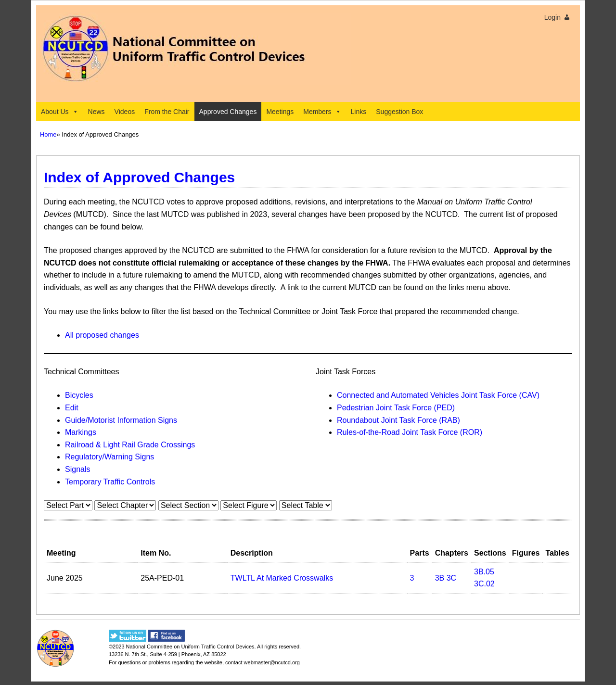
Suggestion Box (399, 112)
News (96, 112)
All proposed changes (102, 335)
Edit (72, 408)
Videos (125, 112)
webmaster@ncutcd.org (272, 662)
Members (322, 112)
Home (48, 134)
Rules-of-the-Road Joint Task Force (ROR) (410, 432)
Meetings (280, 112)
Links (359, 112)
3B (440, 578)
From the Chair (167, 112)
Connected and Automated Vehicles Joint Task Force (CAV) (438, 395)
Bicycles (79, 395)
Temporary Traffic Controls (110, 482)
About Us (60, 112)
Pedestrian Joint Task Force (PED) (396, 408)
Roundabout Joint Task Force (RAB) (398, 420)
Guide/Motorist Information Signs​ (121, 420)
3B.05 (484, 572)
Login (552, 17)
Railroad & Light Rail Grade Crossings (130, 445)
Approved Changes (228, 112)
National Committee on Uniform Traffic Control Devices (190, 647)
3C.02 (484, 584)
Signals (77, 469)
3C (451, 578)
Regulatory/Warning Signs (109, 457)
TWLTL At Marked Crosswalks (282, 578)
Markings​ (81, 432)
